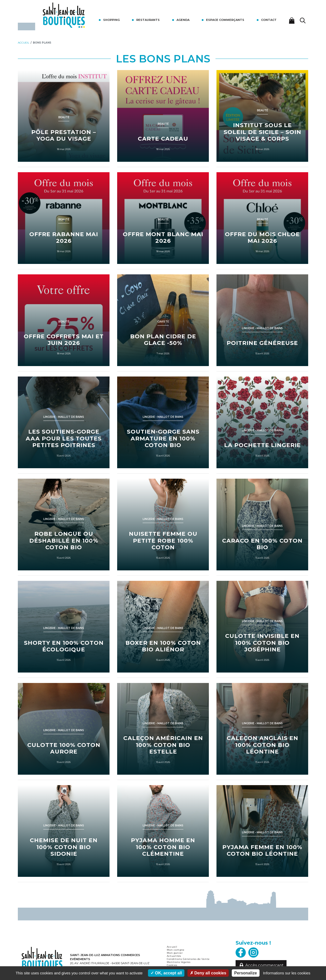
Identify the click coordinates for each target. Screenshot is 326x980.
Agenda (183, 20)
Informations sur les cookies (287, 973)
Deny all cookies (208, 973)
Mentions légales (179, 962)
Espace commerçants (225, 20)
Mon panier (175, 953)
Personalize (246, 973)
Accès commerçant (261, 965)
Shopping (111, 20)
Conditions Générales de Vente (188, 959)
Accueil (172, 947)
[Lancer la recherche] (303, 21)
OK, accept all (166, 973)
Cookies (172, 965)
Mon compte (176, 950)
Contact (269, 20)
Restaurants (148, 20)
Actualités (174, 956)
